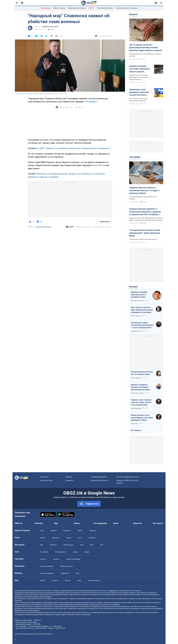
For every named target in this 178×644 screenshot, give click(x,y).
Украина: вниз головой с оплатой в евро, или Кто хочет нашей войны (141, 402)
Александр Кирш (136, 408)
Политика (39, 523)
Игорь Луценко (136, 316)
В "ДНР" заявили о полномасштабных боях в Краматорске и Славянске (73, 148)
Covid (77, 573)
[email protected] (41, 628)
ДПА (82, 545)
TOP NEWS (135, 157)
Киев (42, 531)
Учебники (53, 545)
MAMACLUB (65, 573)
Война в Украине (59, 8)
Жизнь (77, 523)
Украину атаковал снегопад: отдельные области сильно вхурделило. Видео (139, 69)
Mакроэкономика (67, 566)
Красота (68, 580)
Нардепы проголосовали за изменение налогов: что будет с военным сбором (144, 190)
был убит (98, 165)
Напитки (56, 559)
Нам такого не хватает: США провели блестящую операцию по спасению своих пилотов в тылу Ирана (142, 310)
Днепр (80, 531)
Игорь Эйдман (136, 378)
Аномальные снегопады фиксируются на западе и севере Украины (139, 77)
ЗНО (92, 545)
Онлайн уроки (68, 545)
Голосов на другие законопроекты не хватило (143, 198)
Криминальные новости (50, 27)
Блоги (116, 523)
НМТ (102, 545)
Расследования (100, 523)
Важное (133, 14)
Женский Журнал (94, 580)
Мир (56, 523)
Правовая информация (99, 477)
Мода (79, 580)
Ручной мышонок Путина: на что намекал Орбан (142, 373)
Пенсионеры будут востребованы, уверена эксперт (145, 55)
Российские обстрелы (105, 8)
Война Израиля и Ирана (77, 8)
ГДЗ (42, 545)
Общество (137, 523)
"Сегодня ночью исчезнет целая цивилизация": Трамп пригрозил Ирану (145, 233)
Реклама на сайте (46, 480)
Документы (70, 480)
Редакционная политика (43, 227)
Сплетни (55, 580)
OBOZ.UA (37, 27)
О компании (44, 477)
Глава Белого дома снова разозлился (143, 239)
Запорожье (67, 531)
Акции (75, 552)
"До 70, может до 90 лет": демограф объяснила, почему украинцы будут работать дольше (146, 48)
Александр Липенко (137, 393)
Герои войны (46, 8)
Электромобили (61, 552)
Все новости (158, 523)
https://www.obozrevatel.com (90, 591)
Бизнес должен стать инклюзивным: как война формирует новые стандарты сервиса (142, 418)
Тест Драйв (44, 552)
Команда (69, 477)
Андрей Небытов (136, 331)
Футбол (43, 538)
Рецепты (43, 559)
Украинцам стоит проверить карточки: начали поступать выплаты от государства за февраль (141, 92)
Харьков (53, 531)
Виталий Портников (137, 301)
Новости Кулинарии (73, 559)
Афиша (43, 580)
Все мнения (136, 430)
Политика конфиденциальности (128, 477)
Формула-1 (92, 538)
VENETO (91, 8)
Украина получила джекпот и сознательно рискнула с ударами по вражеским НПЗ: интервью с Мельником (145, 212)
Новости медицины (47, 573)
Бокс (80, 538)
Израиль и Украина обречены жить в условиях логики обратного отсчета (139, 295)
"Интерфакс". (91, 102)
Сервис (87, 552)
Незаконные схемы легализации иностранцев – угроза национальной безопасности (142, 325)
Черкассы (93, 531)
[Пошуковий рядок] (161, 3)
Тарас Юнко (135, 424)
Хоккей (69, 538)
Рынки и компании (47, 566)
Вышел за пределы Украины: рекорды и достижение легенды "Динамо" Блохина (140, 387)
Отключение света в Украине (126, 8)
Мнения (133, 287)
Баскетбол (56, 538)
